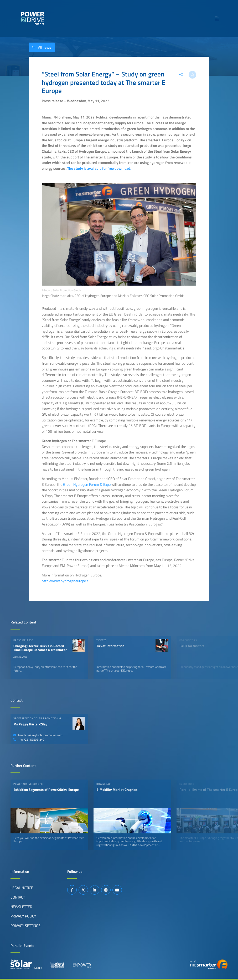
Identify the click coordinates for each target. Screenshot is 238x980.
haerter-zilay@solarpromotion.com (38, 735)
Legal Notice (22, 888)
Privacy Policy (23, 916)
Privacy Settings (25, 926)
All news (40, 47)
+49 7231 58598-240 (29, 740)
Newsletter (21, 907)
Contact (18, 897)
